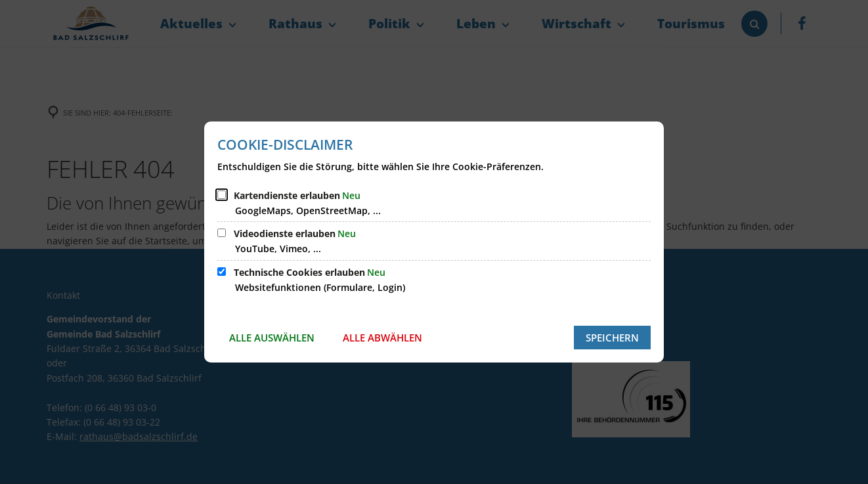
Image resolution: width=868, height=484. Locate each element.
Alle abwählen (382, 338)
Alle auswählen (272, 338)
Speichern (612, 338)
